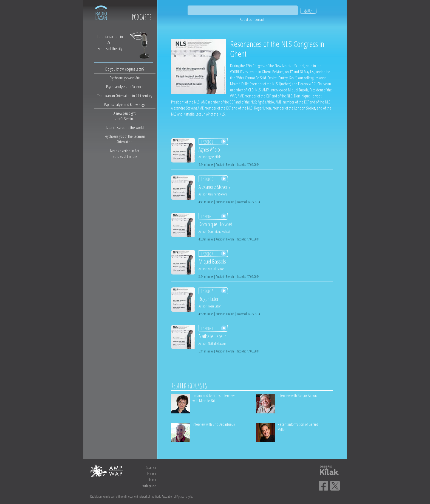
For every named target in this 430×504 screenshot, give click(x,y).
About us (246, 19)
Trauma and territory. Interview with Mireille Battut (213, 398)
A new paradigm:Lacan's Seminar (125, 116)
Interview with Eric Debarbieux (214, 424)
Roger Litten (215, 306)
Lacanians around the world (125, 127)
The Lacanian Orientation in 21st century (125, 96)
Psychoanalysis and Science (125, 86)
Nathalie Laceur (217, 343)
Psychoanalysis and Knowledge (125, 104)
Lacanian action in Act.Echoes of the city (125, 153)
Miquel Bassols (216, 269)
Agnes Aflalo (215, 157)
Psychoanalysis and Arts (125, 78)
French (152, 473)
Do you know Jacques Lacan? (125, 69)
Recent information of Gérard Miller (298, 427)
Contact (259, 19)
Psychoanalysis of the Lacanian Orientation (125, 139)
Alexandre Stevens (217, 194)
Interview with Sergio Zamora (298, 395)
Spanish (151, 467)
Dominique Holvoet (219, 231)
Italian (152, 479)
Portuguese (149, 485)
